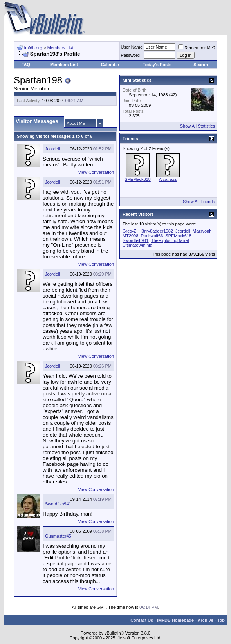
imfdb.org (33, 48)
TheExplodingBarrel (170, 240)
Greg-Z (129, 231)
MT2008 (130, 236)
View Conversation (96, 172)
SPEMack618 (138, 179)
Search (201, 65)
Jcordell (52, 149)
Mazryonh (202, 231)
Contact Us (142, 620)
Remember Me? (197, 48)
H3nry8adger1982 (156, 231)
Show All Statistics (198, 126)
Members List (60, 48)
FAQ (26, 65)
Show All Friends (199, 202)
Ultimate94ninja (137, 245)
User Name (132, 47)
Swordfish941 (58, 504)
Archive (206, 620)
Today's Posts (157, 65)
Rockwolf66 (152, 236)
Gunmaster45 (58, 536)
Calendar (110, 65)
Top (221, 620)
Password (130, 55)
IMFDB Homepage (175, 620)
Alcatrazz (168, 179)
